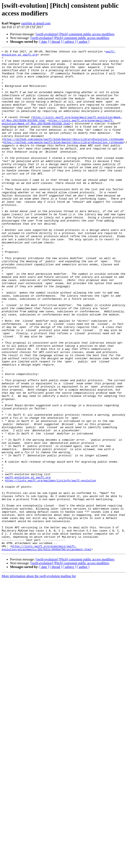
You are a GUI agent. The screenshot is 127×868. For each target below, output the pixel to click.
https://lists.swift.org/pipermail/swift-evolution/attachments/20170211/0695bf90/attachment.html (46, 648)
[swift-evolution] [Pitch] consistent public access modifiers (75, 34)
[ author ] (83, 42)
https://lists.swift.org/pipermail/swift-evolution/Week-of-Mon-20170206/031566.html (58, 137)
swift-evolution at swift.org (28, 563)
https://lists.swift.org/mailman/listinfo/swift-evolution (51, 567)
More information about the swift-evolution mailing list (39, 676)
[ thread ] (56, 42)
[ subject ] (69, 42)
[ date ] (44, 42)
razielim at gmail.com (36, 23)
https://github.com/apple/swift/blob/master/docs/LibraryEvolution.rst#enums (63, 157)
